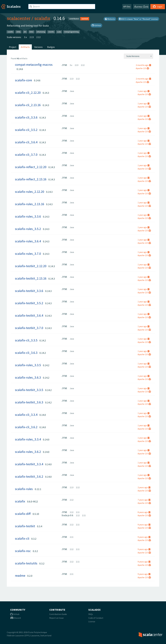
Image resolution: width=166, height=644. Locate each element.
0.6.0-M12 (32, 501)
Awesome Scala (141, 7)
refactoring (41, 32)
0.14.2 (43, 340)
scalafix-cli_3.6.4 (26, 142)
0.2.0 (30, 576)
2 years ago (144, 487)
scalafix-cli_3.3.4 (26, 415)
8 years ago (144, 512)
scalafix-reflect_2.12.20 (31, 167)
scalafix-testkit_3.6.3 (29, 402)
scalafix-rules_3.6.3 (28, 377)
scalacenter (19, 18)
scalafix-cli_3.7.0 (26, 155)
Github (15, 614)
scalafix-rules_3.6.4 (28, 241)
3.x (25, 37)
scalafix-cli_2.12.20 (28, 93)
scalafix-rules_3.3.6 (28, 216)
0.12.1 (38, 489)
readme (20, 576)
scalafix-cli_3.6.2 (26, 427)
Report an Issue (56, 618)
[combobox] (138, 56)
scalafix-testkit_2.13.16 (31, 278)
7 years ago (144, 500)
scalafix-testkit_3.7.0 (29, 328)
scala (59, 32)
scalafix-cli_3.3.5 (26, 340)
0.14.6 (20, 69)
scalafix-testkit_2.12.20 (31, 266)
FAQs (91, 614)
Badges (51, 47)
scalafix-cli (22, 538)
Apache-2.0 (142, 68)
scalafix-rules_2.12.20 (30, 192)
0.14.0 (43, 415)
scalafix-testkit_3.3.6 (29, 291)
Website (110, 19)
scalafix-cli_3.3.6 (26, 117)
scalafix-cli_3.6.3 (26, 353)
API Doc (127, 7)
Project (13, 47)
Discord (15, 618)
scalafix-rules (24, 489)
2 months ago (143, 65)
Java (72, 91)
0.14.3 (46, 93)
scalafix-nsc (23, 551)
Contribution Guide (58, 614)
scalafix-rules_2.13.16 (30, 204)
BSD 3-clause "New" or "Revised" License (138, 19)
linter (31, 32)
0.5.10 (36, 514)
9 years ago (144, 525)
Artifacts (25, 47)
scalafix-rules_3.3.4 (28, 439)
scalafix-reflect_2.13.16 (31, 179)
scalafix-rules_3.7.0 (28, 254)
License (92, 621)
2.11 (78, 512)
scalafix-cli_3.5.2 (26, 130)
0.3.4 (40, 526)
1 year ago (144, 91)
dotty (18, 32)
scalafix (42, 18)
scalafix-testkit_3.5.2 (29, 303)
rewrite (51, 32)
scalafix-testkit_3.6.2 (29, 477)
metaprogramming (71, 32)
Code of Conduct (96, 618)
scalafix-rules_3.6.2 (28, 452)
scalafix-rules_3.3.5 (28, 365)
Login (158, 7)
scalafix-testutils (26, 563)
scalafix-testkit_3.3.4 (29, 464)
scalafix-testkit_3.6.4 (29, 315)
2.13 (32, 37)
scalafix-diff (23, 514)
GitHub (96, 25)
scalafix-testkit (25, 526)
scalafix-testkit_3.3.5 (29, 390)
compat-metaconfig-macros (34, 65)
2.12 (38, 37)
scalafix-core (23, 80)
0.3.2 (34, 539)
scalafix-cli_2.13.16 (28, 105)
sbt (25, 32)
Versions (38, 47)
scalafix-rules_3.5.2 (28, 229)
